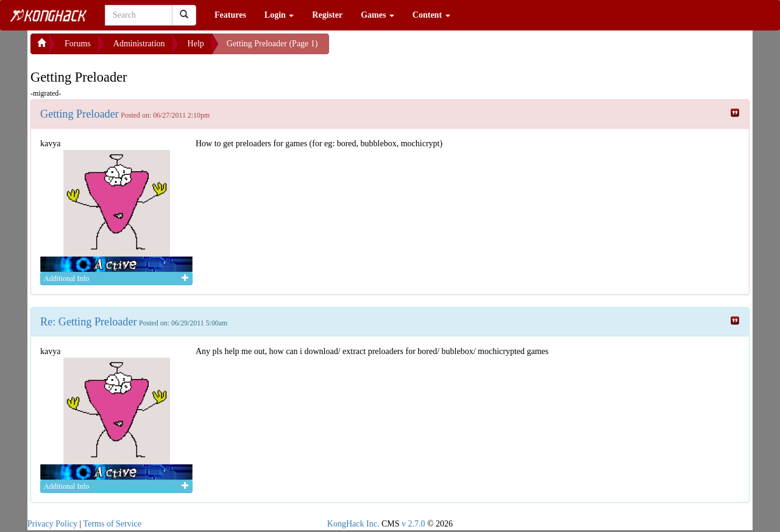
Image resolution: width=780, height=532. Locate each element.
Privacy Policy (52, 524)
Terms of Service (112, 524)
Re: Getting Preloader (89, 322)
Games (378, 15)
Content (431, 15)
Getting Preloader (80, 114)
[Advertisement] (427, 49)
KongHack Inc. (353, 524)
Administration (139, 44)
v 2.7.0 (413, 524)
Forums (78, 44)
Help (196, 44)
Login (279, 15)
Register (327, 15)
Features (230, 15)
